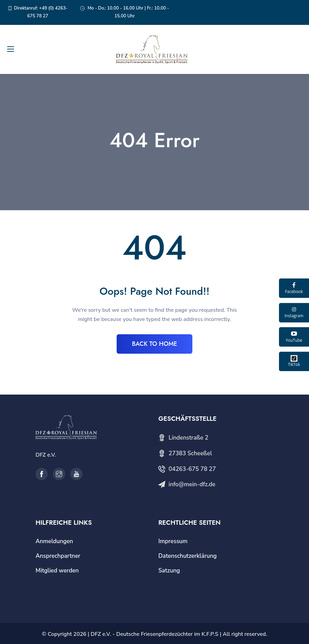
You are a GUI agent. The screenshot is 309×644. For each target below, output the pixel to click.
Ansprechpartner (58, 556)
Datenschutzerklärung (187, 556)
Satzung (169, 571)
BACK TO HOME (155, 344)
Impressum (173, 541)
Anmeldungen (54, 541)
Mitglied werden (57, 571)
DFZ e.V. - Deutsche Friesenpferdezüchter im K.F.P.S (154, 634)
